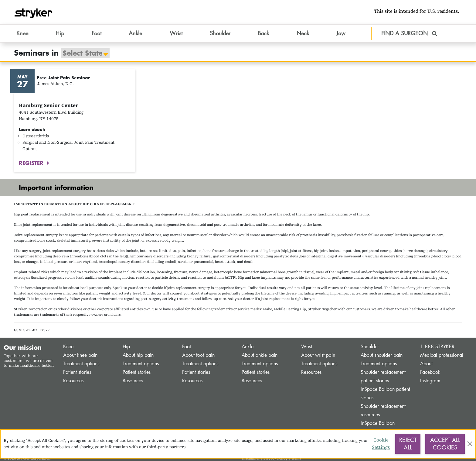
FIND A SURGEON (409, 33)
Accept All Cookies (445, 444)
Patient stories (77, 372)
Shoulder (370, 347)
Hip (126, 347)
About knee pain (80, 355)
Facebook (430, 372)
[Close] (470, 444)
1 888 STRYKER (437, 347)
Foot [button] (97, 33)
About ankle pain (260, 355)
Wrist (307, 347)
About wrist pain (318, 355)
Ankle (248, 347)
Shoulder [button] (220, 33)
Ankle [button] (135, 33)
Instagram (430, 381)
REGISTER (32, 163)
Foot (187, 347)
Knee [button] (22, 33)
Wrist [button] (176, 33)
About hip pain (138, 355)
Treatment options (81, 364)
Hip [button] (60, 33)
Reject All (408, 444)
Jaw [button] (341, 33)
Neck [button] (303, 33)
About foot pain (198, 355)
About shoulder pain (382, 355)
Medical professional (442, 355)
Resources (73, 381)
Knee (68, 347)
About (426, 364)
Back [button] (263, 33)
